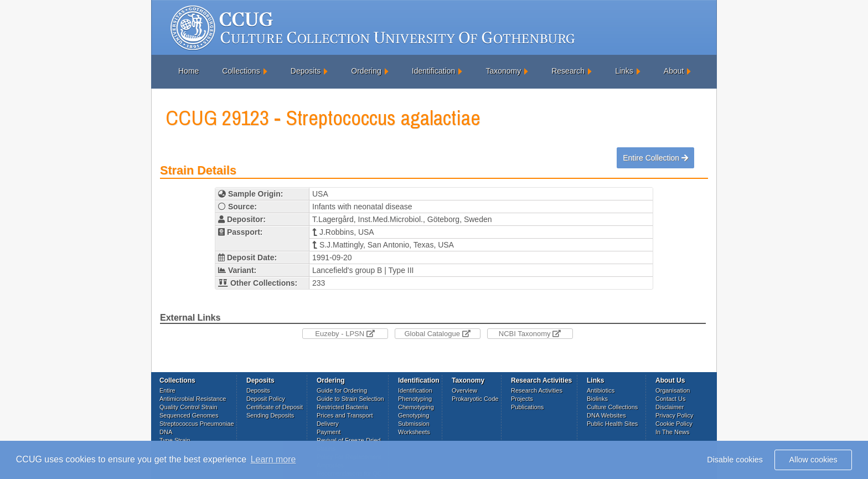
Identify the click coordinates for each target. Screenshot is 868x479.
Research (568, 71)
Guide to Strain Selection (350, 399)
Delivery (328, 424)
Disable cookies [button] (735, 460)
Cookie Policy (674, 424)
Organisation (673, 390)
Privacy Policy (674, 415)
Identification (434, 71)
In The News (673, 432)
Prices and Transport (345, 415)
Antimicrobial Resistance (193, 399)
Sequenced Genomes (189, 415)
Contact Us (670, 399)
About (674, 71)
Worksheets (414, 432)
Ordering (366, 71)
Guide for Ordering (342, 390)
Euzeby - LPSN (345, 334)
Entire (167, 390)
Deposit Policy (266, 399)
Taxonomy (503, 71)
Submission (414, 424)
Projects (522, 399)
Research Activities (537, 390)
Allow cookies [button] (813, 460)
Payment (329, 432)
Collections (241, 71)
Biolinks (597, 399)
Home (188, 71)
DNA (166, 432)
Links (624, 71)
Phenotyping (415, 399)
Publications (527, 407)
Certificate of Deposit (275, 407)
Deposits (306, 71)
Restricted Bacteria (342, 407)
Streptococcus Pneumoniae (197, 424)
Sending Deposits (270, 415)
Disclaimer (670, 407)
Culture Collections (612, 407)
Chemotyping (416, 407)
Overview (464, 390)
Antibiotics (601, 390)
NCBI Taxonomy (530, 334)
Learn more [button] (273, 459)
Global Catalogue (437, 334)
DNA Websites (606, 415)
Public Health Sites (612, 424)
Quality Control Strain (188, 407)
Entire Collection (655, 158)
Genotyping (414, 415)
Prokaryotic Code (475, 399)
